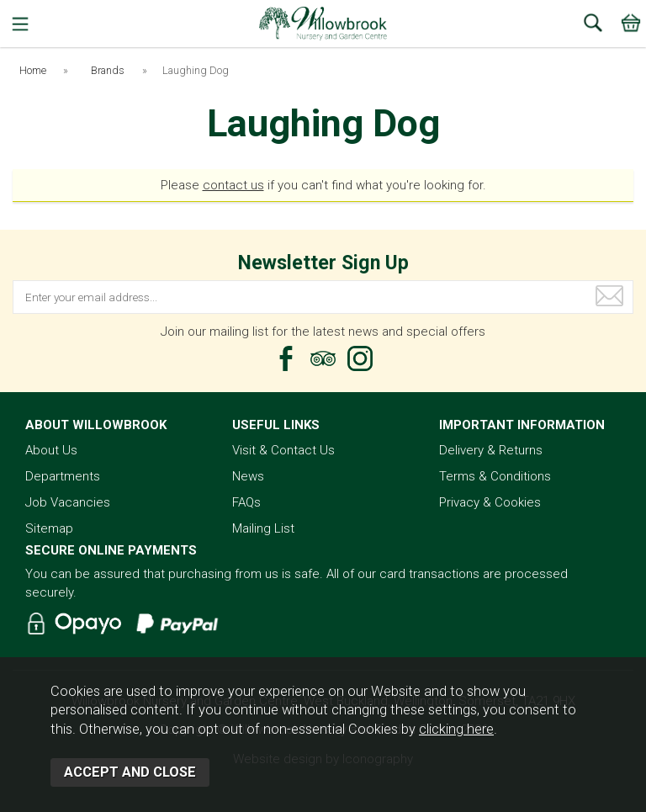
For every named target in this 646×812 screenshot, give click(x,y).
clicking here (456, 729)
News (248, 476)
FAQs (246, 502)
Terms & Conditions (495, 476)
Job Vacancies (68, 502)
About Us (51, 450)
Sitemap (49, 528)
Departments (63, 476)
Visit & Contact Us (283, 450)
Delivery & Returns (491, 450)
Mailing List (263, 528)
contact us (233, 185)
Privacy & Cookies (490, 502)
